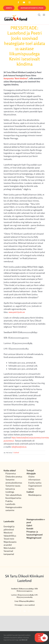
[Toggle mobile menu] (44, 15)
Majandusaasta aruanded (10, 543)
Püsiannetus (11, 473)
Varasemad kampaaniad (9, 553)
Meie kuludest (10, 548)
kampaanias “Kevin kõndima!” (16, 78)
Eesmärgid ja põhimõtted (9, 528)
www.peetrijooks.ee (17, 312)
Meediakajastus (35, 495)
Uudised (16, 452)
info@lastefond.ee (19, 447)
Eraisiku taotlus (35, 483)
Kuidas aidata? (10, 470)
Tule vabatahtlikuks (14, 495)
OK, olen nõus (40, 638)
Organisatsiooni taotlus (35, 487)
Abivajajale (31, 473)
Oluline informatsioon (34, 478)
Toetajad (30, 470)
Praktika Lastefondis (10, 503)
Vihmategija (18, 605)
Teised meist (9, 539)
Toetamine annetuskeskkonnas (14, 481)
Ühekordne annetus (14, 477)
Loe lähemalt (23, 640)
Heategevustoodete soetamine (14, 509)
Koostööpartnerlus (13, 498)
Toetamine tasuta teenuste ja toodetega (13, 489)
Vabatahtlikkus (10, 536)
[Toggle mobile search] (39, 15)
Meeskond (8, 533)
